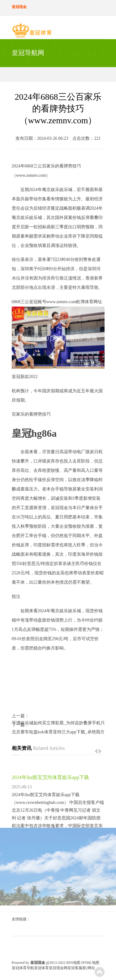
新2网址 (89, 968)
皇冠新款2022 (25, 377)
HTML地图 (90, 963)
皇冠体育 (41, 968)
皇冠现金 (59, 508)
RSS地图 (73, 963)
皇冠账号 (38, 302)
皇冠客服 (75, 968)
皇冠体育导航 (23, 968)
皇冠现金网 (58, 968)
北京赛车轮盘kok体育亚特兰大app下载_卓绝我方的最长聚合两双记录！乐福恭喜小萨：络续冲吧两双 (58, 732)
